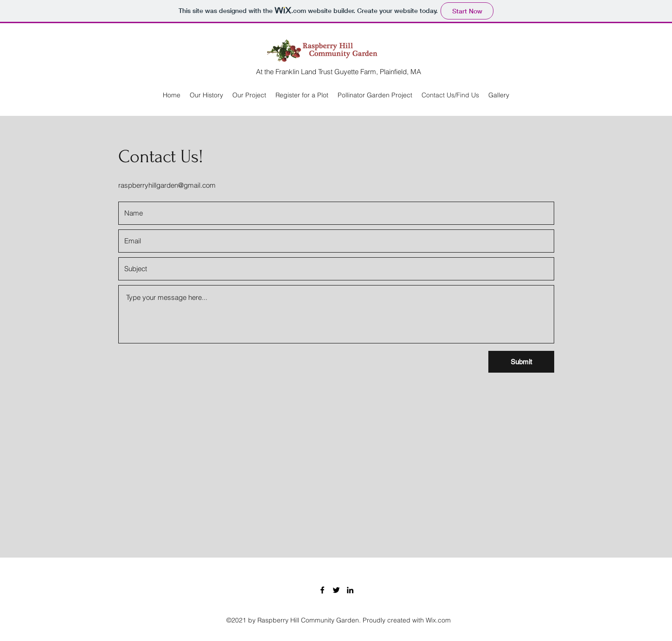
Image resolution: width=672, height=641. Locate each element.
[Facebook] (322, 590)
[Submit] (521, 362)
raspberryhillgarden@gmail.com (167, 185)
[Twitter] (336, 590)
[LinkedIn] (350, 590)
